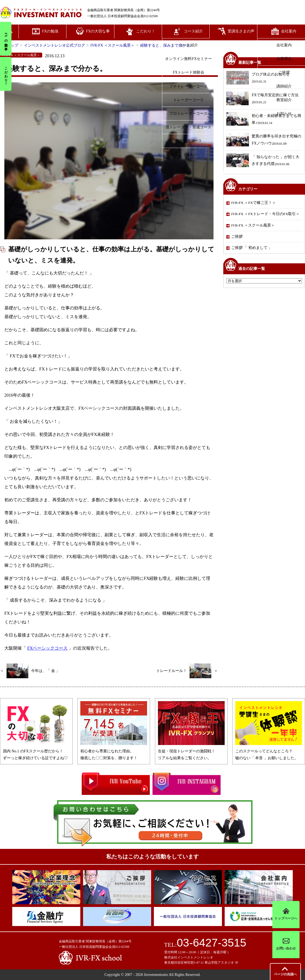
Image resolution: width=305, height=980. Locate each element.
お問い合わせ (286, 944)
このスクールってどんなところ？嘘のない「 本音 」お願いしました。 (269, 751)
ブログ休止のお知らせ (258, 78)
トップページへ (286, 914)
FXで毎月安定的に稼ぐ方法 (262, 99)
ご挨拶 (237, 236)
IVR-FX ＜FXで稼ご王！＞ (254, 203)
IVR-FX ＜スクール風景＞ (253, 225)
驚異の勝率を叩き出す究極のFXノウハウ (264, 140)
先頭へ (285, 974)
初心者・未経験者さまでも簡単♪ (264, 120)
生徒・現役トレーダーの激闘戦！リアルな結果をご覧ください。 (191, 751)
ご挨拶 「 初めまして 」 (252, 248)
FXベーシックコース (47, 648)
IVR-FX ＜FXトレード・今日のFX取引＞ (265, 214)
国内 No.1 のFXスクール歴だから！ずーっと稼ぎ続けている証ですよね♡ (36, 751)
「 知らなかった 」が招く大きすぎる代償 (263, 161)
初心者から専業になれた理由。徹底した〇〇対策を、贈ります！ (114, 751)
